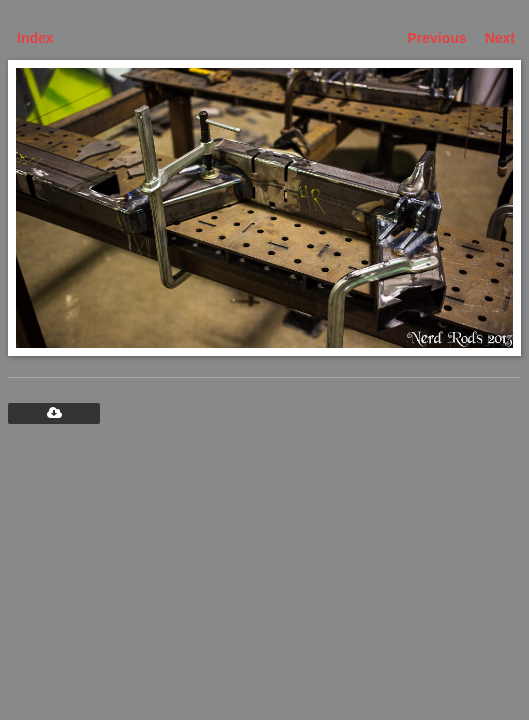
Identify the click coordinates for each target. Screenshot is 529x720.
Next (500, 38)
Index (35, 38)
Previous (437, 38)
